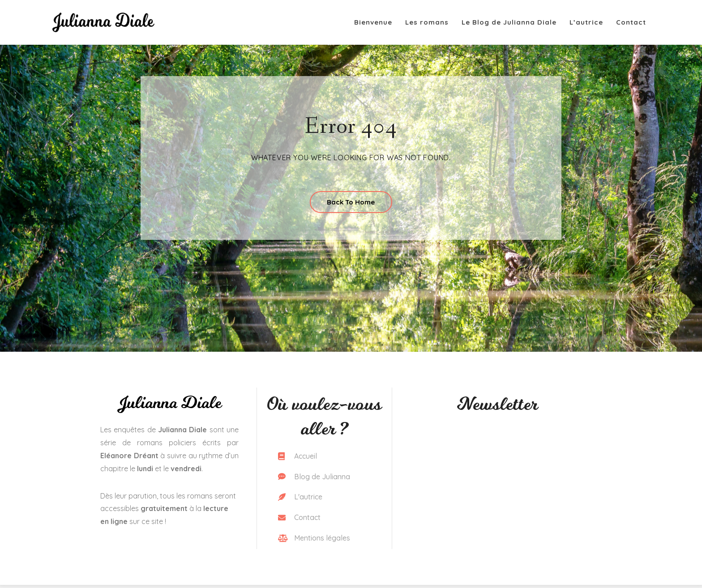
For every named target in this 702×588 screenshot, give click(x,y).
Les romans (427, 22)
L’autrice (586, 22)
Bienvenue (373, 22)
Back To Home (351, 203)
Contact (631, 22)
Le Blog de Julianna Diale (509, 22)
